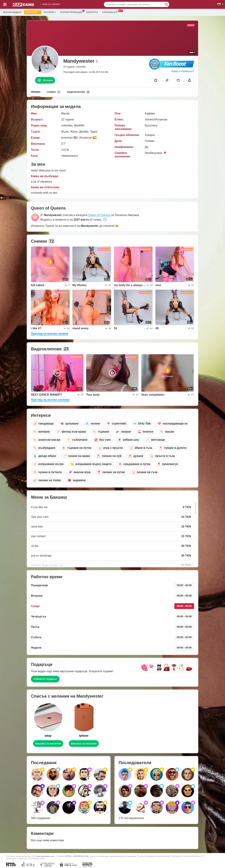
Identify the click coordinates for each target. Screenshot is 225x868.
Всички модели (12, 12)
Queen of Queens (99, 215)
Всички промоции (72, 12)
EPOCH (68, 856)
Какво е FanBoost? (183, 71)
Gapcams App (111, 12)
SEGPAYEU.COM (81, 856)
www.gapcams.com (45, 856)
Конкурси (92, 12)
